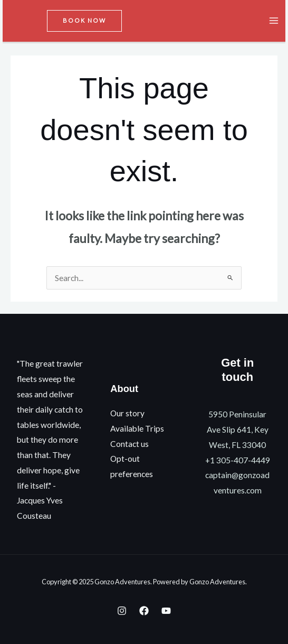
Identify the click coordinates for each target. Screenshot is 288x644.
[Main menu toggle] (274, 21)
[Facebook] (144, 611)
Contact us (129, 444)
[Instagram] (122, 611)
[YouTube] (166, 611)
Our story (127, 413)
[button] (84, 21)
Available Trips (137, 428)
